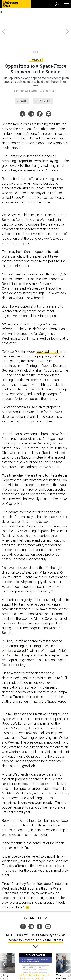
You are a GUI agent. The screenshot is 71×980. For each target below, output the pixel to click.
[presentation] (4, 950)
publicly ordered (14, 630)
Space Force (21, 177)
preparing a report (15, 140)
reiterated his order (38, 676)
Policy (36, 39)
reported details (48, 331)
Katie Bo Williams (25, 71)
